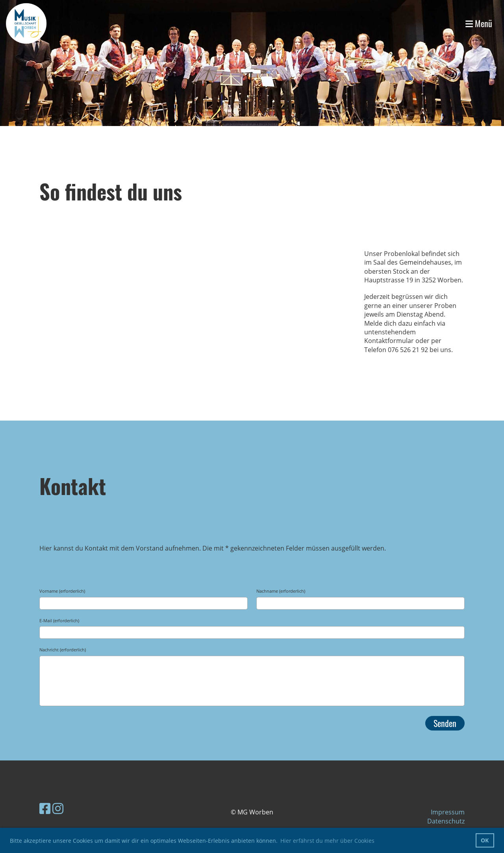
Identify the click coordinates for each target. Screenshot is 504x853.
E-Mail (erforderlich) (59, 620)
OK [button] (485, 840)
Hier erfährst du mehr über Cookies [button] (327, 841)
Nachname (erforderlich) (281, 591)
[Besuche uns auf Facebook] (45, 808)
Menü (479, 23)
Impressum (448, 812)
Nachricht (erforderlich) (63, 650)
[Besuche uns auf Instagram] (58, 808)
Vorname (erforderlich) (62, 591)
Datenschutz (446, 821)
